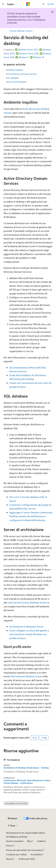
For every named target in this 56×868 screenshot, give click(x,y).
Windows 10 (39, 57)
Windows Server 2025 (28, 50)
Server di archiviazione (16, 82)
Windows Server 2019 (29, 53)
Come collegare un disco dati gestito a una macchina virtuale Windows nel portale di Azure (29, 634)
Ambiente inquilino (15, 70)
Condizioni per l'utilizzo (16, 854)
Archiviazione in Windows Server (26, 626)
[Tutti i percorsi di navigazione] (6, 31)
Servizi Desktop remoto (21, 31)
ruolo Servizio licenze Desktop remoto (27, 602)
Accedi (51, 4)
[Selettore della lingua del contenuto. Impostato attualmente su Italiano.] (12, 818)
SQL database (12, 78)
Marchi (9, 859)
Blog (29, 841)
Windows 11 (24, 57)
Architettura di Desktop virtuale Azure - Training (26, 768)
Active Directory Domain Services (21, 74)
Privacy (9, 846)
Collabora (41, 841)
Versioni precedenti (15, 841)
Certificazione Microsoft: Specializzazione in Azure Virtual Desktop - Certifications (27, 782)
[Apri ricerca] (43, 4)
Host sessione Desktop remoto (26, 676)
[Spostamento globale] (3, 4)
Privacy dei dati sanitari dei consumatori (24, 850)
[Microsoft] (28, 4)
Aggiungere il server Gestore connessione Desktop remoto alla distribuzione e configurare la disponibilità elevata (31, 516)
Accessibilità (36, 854)
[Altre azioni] (50, 31)
